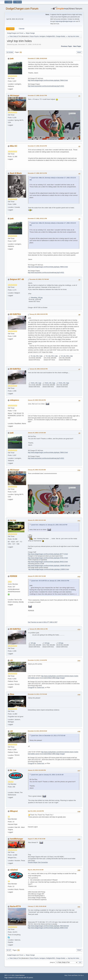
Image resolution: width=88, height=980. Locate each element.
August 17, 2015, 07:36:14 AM (36, 839)
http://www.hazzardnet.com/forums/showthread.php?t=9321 (46, 86)
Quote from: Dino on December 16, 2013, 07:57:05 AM (48, 736)
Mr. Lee (13, 770)
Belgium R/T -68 (17, 279)
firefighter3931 (51, 36)
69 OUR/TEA (15, 314)
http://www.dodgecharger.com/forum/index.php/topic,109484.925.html (49, 566)
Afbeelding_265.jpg (35, 298)
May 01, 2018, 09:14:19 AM (36, 870)
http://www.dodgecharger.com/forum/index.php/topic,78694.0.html (48, 80)
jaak (12, 59)
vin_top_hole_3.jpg (35, 356)
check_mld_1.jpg (35, 383)
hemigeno (43, 36)
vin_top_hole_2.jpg (66, 356)
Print (79, 52)
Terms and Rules (73, 975)
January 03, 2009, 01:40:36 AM (37, 433)
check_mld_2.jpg (49, 383)
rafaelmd (14, 870)
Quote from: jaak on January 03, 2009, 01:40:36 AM (47, 775)
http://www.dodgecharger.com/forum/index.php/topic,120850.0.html (49, 569)
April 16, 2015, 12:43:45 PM (36, 811)
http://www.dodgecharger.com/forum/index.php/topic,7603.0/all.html (48, 926)
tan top (13, 520)
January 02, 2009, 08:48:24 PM (39, 369)
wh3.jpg (60, 643)
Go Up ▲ (81, 975)
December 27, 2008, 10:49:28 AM (37, 58)
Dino (12, 694)
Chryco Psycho (34, 36)
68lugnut (14, 811)
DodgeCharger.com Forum (22, 9)
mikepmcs (14, 400)
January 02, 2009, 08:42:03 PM (39, 314)
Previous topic (67, 46)
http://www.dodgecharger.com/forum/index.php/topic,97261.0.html (48, 558)
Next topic (77, 46)
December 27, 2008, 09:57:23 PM (37, 173)
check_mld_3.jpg (63, 383)
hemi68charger (16, 839)
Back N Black (16, 173)
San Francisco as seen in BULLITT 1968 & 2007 (43, 622)
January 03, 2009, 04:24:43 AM (37, 520)
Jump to (52, 962)
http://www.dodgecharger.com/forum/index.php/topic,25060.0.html (48, 928)
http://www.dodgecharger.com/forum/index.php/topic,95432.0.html (48, 562)
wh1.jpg (32, 643)
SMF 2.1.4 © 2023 (9, 975)
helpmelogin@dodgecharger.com (65, 21)
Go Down (10, 52)
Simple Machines (20, 975)
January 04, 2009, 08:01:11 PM (39, 629)
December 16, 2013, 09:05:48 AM (37, 731)
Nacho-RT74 (15, 906)
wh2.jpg (46, 643)
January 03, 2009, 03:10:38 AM (37, 470)
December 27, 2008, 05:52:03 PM (37, 146)
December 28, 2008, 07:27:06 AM (39, 279)
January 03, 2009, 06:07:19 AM (37, 576)
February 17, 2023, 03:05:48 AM (37, 906)
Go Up (9, 950)
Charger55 (31, 688)
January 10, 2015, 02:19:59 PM (37, 770)
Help (66, 975)
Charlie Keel (40, 688)
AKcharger (15, 96)
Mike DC (14, 146)
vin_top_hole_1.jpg (51, 356)
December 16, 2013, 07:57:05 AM (37, 694)
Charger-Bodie (60, 36)
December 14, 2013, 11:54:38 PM (37, 660)
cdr (11, 660)
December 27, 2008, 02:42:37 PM (37, 96)
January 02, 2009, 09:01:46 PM (37, 400)
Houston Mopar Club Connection (38, 862)
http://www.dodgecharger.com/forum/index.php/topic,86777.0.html (48, 554)
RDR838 (13, 576)
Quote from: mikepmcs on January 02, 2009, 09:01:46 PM (49, 525)
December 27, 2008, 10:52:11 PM (37, 218)
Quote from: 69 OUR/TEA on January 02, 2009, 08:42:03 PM (50, 581)
